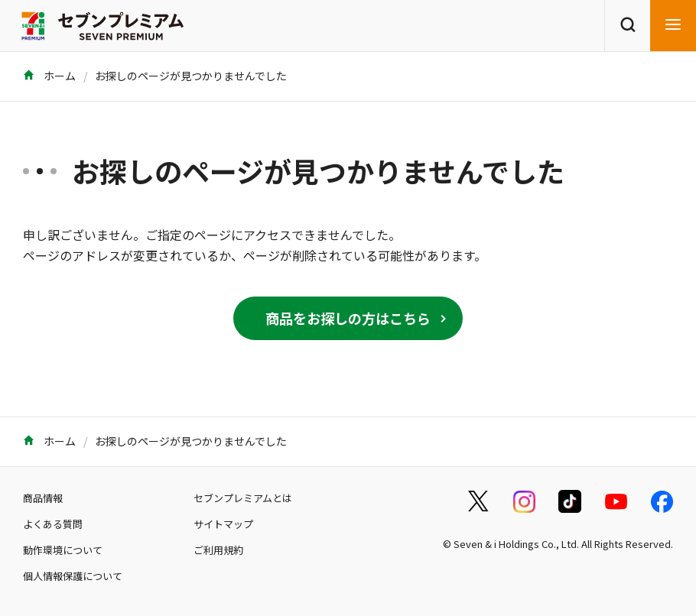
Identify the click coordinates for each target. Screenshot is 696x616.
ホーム (49, 76)
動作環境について (63, 550)
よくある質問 (53, 524)
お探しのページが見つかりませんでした (191, 76)
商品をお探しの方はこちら (348, 318)
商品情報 (43, 498)
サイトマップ (223, 524)
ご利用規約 (218, 550)
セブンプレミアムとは (243, 498)
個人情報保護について (73, 576)
